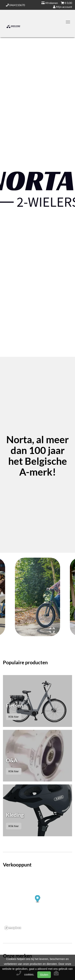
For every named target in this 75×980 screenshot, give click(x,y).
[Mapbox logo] (13, 928)
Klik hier (14, 717)
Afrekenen (50, 3)
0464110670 (15, 5)
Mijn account (63, 7)
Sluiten (44, 975)
